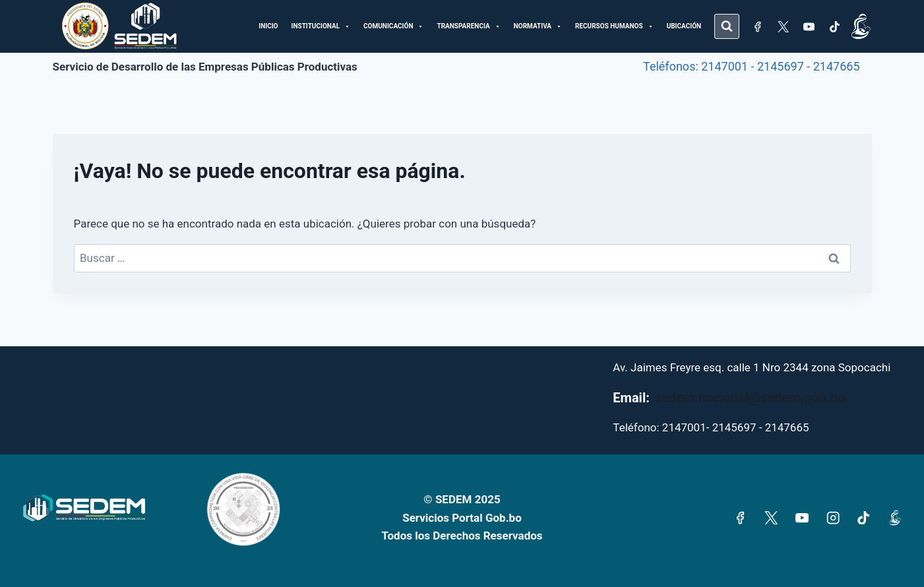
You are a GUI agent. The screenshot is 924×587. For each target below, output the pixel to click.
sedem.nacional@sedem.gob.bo (750, 398)
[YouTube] (809, 26)
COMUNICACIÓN (393, 26)
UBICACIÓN (684, 26)
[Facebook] (757, 26)
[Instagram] (833, 518)
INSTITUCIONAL (321, 26)
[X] (783, 26)
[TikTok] (834, 26)
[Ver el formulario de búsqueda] (727, 26)
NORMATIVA (538, 26)
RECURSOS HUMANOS (614, 26)
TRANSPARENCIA (468, 26)
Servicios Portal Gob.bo (462, 518)
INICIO (268, 26)
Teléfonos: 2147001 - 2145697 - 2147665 (751, 66)
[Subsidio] (861, 26)
